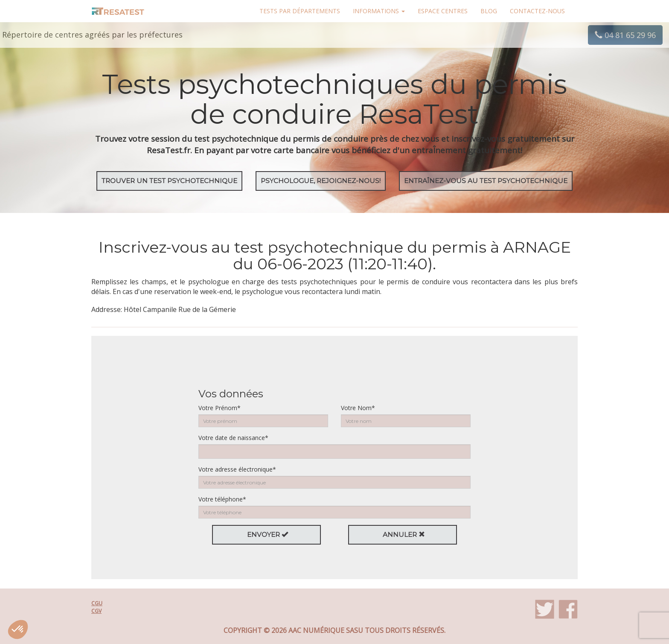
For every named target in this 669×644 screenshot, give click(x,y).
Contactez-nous (537, 11)
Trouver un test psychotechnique (169, 181)
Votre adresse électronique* (237, 469)
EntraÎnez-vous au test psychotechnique (486, 181)
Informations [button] (379, 11)
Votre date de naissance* (233, 438)
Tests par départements (300, 11)
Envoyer (268, 535)
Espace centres (443, 11)
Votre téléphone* (222, 499)
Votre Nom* (358, 408)
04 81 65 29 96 (625, 35)
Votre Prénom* (220, 408)
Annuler (404, 535)
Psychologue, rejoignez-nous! (321, 181)
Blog (489, 11)
